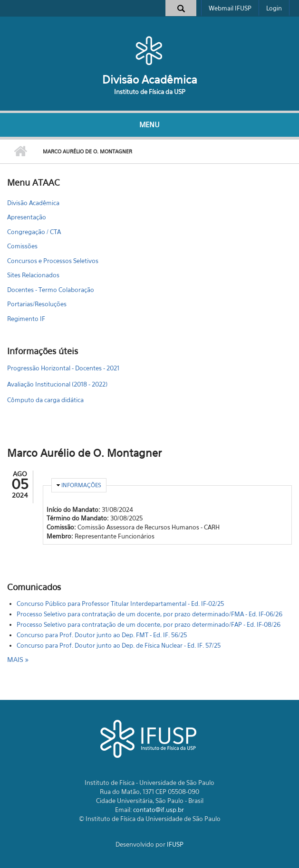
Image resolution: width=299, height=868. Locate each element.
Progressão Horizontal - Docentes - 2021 (63, 368)
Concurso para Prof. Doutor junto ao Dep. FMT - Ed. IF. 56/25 (102, 635)
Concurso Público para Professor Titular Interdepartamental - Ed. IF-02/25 (120, 604)
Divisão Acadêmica (150, 80)
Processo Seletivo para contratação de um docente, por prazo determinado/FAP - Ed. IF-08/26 (149, 624)
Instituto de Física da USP (150, 92)
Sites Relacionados (33, 275)
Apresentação (27, 217)
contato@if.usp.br (159, 810)
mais (16, 659)
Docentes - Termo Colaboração (51, 290)
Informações (81, 485)
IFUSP (175, 844)
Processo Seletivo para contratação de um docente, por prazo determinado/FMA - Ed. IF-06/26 (149, 614)
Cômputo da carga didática (45, 400)
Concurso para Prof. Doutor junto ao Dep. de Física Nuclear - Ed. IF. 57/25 (119, 645)
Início (20, 151)
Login (274, 8)
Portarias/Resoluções (37, 304)
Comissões (22, 246)
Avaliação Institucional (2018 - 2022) (57, 384)
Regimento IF (26, 319)
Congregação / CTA (34, 232)
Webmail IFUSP (230, 8)
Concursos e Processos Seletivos (53, 261)
